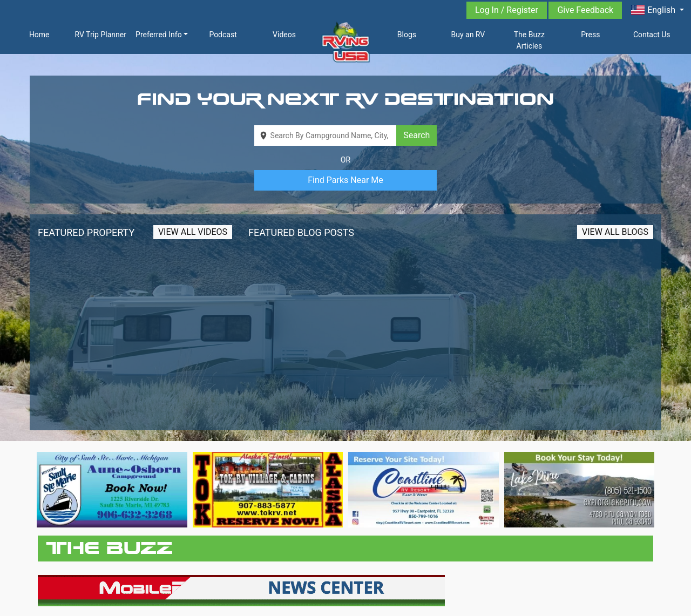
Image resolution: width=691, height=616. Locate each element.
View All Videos (193, 232)
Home (39, 35)
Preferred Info (159, 35)
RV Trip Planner (100, 35)
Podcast (223, 35)
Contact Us (652, 35)
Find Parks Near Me (345, 180)
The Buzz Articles (529, 40)
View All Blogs (615, 232)
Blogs (407, 35)
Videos (284, 35)
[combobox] (326, 136)
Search (416, 135)
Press (590, 35)
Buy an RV (468, 35)
